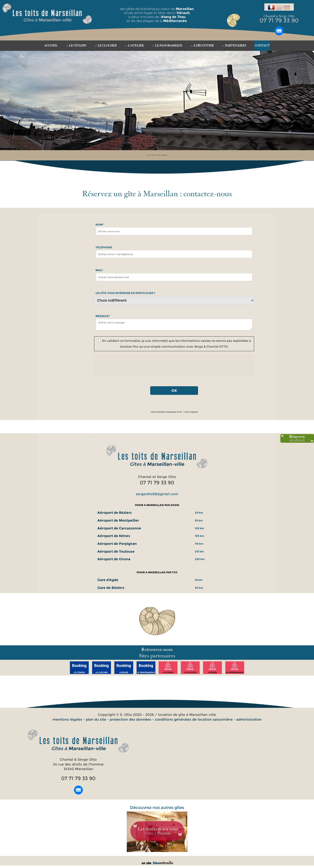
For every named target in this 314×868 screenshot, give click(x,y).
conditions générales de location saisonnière (194, 719)
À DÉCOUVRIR (204, 46)
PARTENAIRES (236, 46)
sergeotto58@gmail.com (157, 494)
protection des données (130, 719)
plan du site (96, 719)
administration (249, 719)
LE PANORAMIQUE (169, 46)
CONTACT (262, 46)
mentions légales (67, 719)
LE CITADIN (78, 46)
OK (174, 391)
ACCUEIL (51, 46)
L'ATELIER (136, 46)
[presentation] (174, 365)
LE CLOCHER (107, 46)
